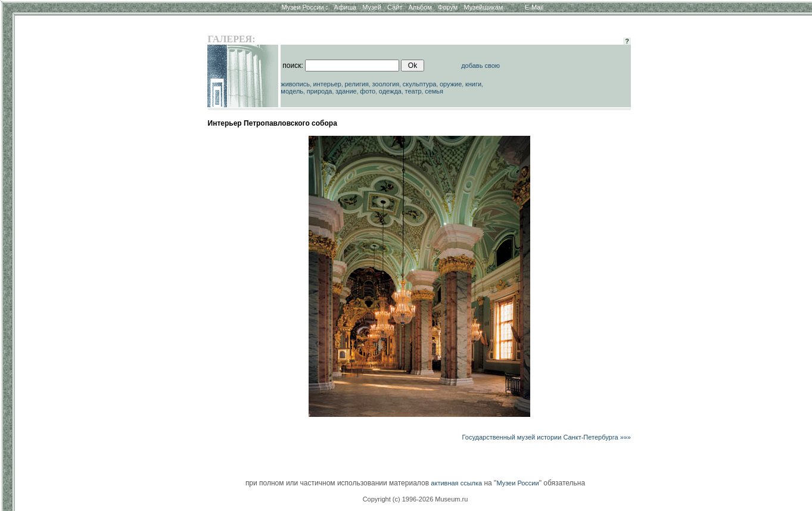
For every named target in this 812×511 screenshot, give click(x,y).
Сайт (395, 7)
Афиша (346, 7)
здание (346, 91)
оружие (451, 84)
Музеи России (304, 7)
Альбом (420, 7)
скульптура (420, 84)
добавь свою (480, 66)
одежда (390, 91)
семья (434, 91)
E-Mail (534, 7)
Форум (448, 7)
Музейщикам (483, 7)
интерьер (327, 84)
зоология (386, 84)
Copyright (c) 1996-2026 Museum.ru (416, 499)
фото (368, 91)
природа (320, 91)
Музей (372, 7)
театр (413, 91)
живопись (295, 84)
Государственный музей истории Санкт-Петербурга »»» (547, 437)
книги (473, 84)
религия (357, 84)
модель (292, 91)
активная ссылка (456, 483)
